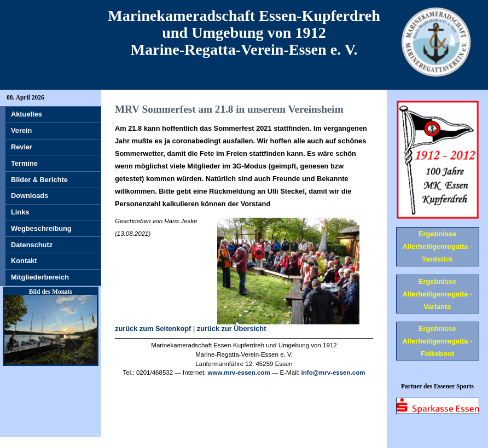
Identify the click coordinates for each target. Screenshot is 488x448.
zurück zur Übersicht (232, 328)
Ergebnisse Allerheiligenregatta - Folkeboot (437, 341)
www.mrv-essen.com (239, 373)
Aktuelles (27, 114)
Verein (21, 130)
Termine (24, 163)
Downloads (30, 196)
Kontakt (24, 261)
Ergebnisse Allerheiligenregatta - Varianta (437, 294)
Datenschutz (32, 245)
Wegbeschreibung (41, 228)
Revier (22, 147)
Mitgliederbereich (40, 277)
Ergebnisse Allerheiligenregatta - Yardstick (437, 246)
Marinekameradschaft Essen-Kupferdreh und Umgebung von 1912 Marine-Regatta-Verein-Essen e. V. (244, 33)
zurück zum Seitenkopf (153, 328)
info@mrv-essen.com (333, 373)
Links (20, 212)
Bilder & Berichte (39, 180)
